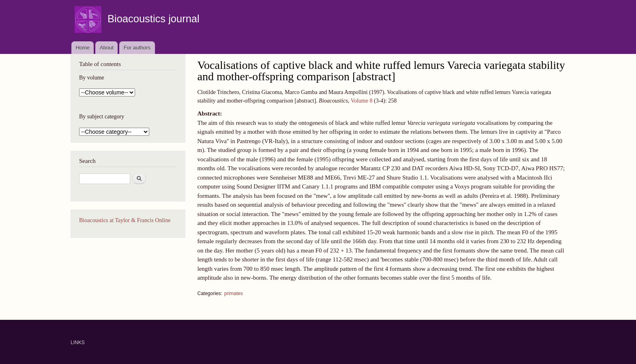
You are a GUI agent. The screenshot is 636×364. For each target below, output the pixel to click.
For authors (137, 48)
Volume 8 (361, 101)
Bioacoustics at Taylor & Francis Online (125, 220)
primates (234, 293)
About (107, 48)
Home (83, 48)
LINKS (78, 343)
